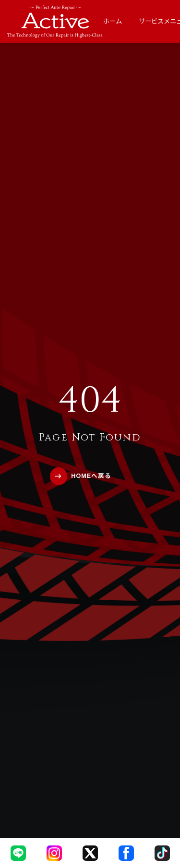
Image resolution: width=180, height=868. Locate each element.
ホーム (113, 21)
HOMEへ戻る (91, 476)
